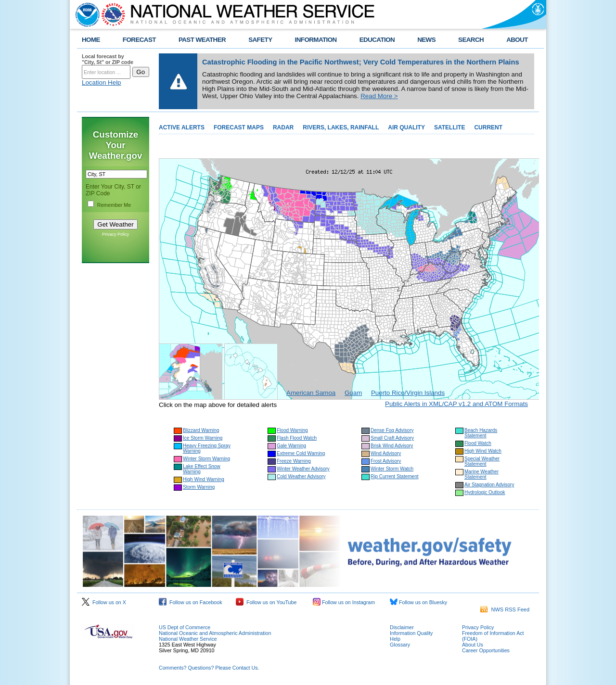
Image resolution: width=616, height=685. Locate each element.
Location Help (102, 82)
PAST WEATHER (202, 40)
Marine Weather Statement (481, 474)
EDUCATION (377, 40)
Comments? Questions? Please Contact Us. (209, 668)
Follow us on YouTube (266, 602)
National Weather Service (188, 639)
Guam (353, 393)
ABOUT (517, 40)
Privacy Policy (115, 234)
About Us (473, 645)
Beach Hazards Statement (481, 433)
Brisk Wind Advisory (392, 446)
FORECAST (139, 40)
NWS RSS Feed (505, 609)
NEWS (426, 40)
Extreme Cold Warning (301, 453)
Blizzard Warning (201, 430)
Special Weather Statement (482, 461)
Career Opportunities (486, 650)
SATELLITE (449, 127)
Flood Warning (292, 430)
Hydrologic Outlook (485, 492)
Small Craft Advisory (392, 438)
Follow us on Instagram (344, 602)
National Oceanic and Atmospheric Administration (215, 633)
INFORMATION (316, 40)
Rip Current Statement (395, 476)
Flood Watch (478, 443)
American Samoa (311, 393)
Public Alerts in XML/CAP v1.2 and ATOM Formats (456, 404)
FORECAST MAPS (239, 127)
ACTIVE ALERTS (182, 127)
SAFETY (260, 40)
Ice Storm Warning (203, 438)
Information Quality (411, 633)
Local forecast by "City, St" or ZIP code (108, 59)
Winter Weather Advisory (303, 469)
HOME (91, 40)
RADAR (283, 127)
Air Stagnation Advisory (489, 485)
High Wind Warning (204, 479)
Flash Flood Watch (297, 438)
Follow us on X (104, 602)
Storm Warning (199, 487)
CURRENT (488, 127)
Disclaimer (402, 627)
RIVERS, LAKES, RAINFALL (341, 127)
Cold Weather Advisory (301, 476)
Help (395, 639)
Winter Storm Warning (206, 459)
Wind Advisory (386, 453)
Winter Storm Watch (392, 469)
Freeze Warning (294, 461)
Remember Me (114, 205)
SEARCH (471, 40)
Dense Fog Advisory (392, 430)
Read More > (379, 96)
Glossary (400, 645)
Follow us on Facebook (191, 602)
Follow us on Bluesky (418, 602)
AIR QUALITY (406, 127)
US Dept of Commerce (185, 627)
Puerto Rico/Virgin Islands (408, 393)
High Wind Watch (483, 451)
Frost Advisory (386, 461)
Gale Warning (291, 446)
